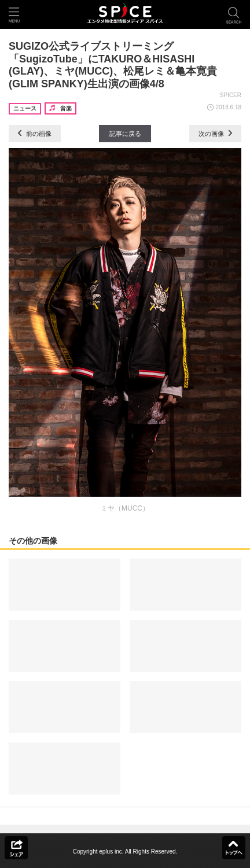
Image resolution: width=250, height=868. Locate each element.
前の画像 (35, 134)
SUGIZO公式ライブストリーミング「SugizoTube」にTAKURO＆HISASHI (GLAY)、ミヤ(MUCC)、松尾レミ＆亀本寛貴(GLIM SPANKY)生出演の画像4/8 (113, 65)
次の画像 (215, 134)
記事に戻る (125, 134)
